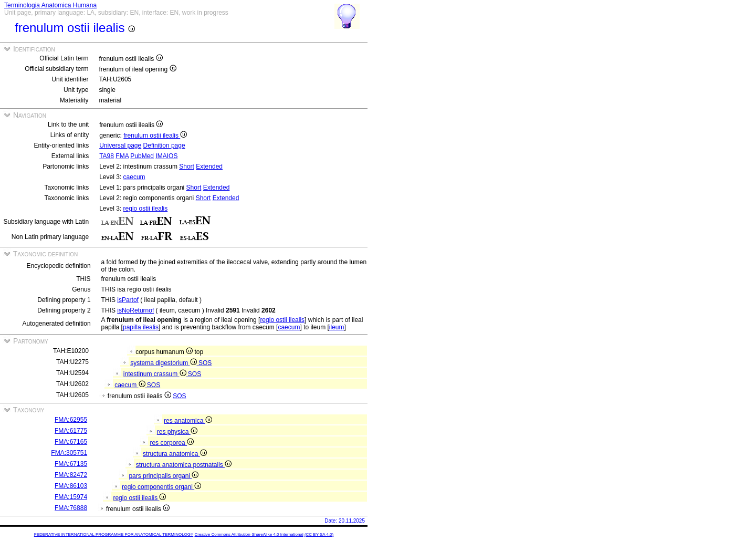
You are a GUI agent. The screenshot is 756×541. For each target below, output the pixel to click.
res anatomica (188, 421)
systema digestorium (164, 363)
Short (187, 167)
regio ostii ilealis (146, 209)
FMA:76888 (71, 508)
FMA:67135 (71, 464)
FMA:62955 (71, 420)
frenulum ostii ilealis (155, 136)
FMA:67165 (71, 442)
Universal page (120, 145)
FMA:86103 (71, 486)
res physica (177, 432)
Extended (209, 167)
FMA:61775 (71, 431)
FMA (122, 156)
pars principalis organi (164, 476)
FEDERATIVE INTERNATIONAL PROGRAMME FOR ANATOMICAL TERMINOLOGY (114, 534)
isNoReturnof (135, 310)
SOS (205, 363)
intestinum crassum (156, 374)
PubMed (142, 156)
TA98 (107, 156)
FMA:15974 (71, 497)
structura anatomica (175, 454)
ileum (337, 327)
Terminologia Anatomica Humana (50, 5)
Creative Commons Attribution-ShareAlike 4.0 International (249, 534)
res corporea (172, 443)
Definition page (164, 145)
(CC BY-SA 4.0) (319, 534)
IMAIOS (166, 156)
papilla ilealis (141, 327)
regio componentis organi (161, 487)
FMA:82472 (71, 475)
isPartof (128, 300)
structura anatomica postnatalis (184, 465)
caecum (134, 177)
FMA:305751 (69, 453)
